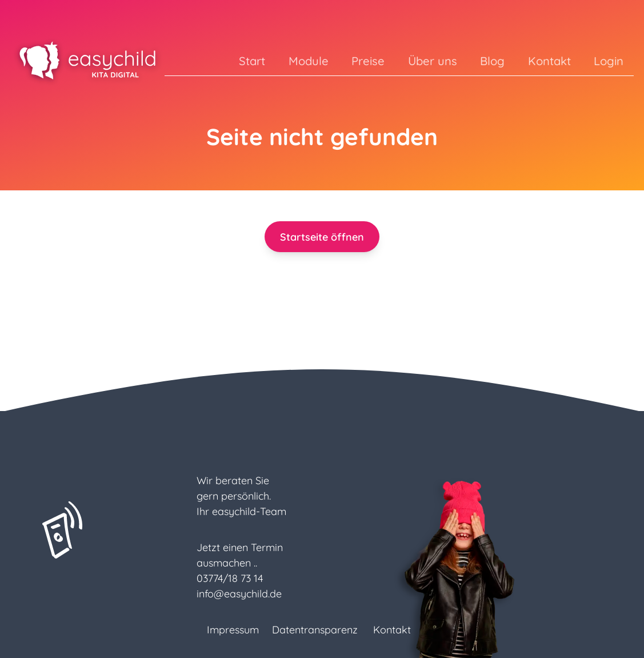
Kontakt (549, 61)
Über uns (433, 61)
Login (609, 61)
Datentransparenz (315, 630)
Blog (492, 61)
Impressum (233, 630)
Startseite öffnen (322, 237)
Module (309, 61)
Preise (368, 61)
